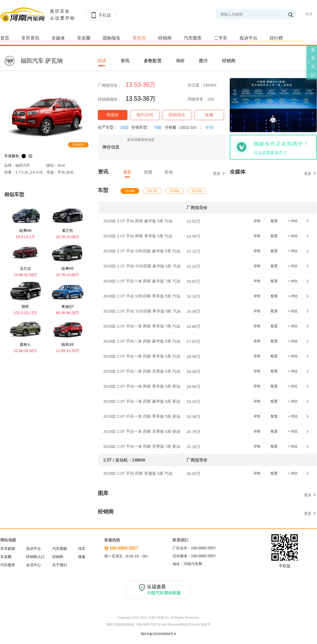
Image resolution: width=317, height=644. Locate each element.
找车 (82, 549)
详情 (257, 221)
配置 (275, 221)
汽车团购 (60, 549)
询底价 (113, 115)
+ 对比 (293, 221)
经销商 (165, 38)
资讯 (125, 61)
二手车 (221, 38)
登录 (309, 14)
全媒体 (58, 38)
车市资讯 (30, 38)
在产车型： (115, 127)
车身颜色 (12, 156)
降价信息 (111, 147)
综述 (102, 61)
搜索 (82, 557)
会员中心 (33, 565)
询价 (180, 61)
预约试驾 (145, 115)
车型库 (139, 38)
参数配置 (153, 61)
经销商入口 (35, 557)
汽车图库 (193, 38)
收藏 (209, 115)
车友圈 (84, 38)
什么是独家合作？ (271, 152)
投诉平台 (248, 38)
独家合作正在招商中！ (281, 144)
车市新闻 (8, 549)
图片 (204, 61)
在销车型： (148, 127)
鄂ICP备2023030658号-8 (158, 634)
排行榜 (276, 38)
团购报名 (112, 38)
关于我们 (60, 565)
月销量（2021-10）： (191, 127)
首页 (5, 38)
